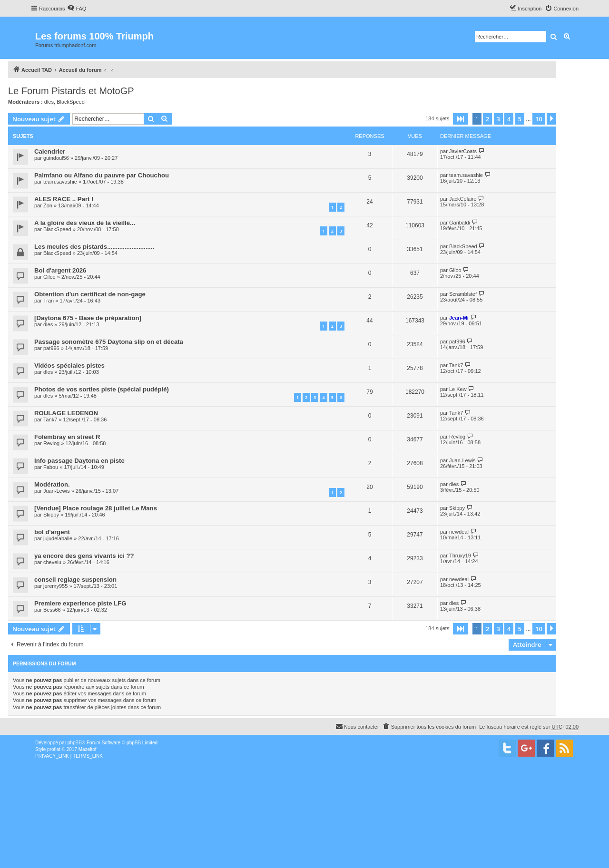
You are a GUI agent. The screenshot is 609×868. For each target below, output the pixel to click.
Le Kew (458, 389)
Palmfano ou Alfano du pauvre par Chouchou (102, 175)
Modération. (52, 484)
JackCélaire (463, 199)
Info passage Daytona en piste (79, 461)
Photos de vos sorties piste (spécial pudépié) (102, 389)
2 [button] (487, 119)
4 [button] (509, 119)
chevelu (52, 562)
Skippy (51, 515)
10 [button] (539, 119)
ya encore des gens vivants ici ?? (84, 556)
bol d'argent (52, 532)
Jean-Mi (459, 318)
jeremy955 (55, 586)
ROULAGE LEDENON (66, 413)
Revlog (51, 443)
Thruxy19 (460, 556)
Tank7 (456, 365)
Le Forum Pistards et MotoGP (71, 91)
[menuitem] (77, 9)
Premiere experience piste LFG (80, 603)
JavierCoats (463, 151)
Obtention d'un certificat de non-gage (90, 294)
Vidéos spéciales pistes (69, 366)
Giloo (49, 277)
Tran (49, 301)
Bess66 (52, 610)
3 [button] (498, 119)
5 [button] (520, 119)
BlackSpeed (71, 102)
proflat (54, 749)
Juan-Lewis (462, 460)
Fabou (51, 467)
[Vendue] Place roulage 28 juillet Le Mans (96, 508)
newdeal (459, 532)
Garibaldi (460, 223)
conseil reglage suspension (75, 580)
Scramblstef (463, 294)
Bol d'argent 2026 (60, 270)
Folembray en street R (67, 437)
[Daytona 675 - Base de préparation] (88, 318)
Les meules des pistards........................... (94, 247)
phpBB (75, 743)
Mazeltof (88, 749)
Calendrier (50, 151)
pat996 (51, 348)
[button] (461, 119)
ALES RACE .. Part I (64, 199)
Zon (48, 205)
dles (49, 102)
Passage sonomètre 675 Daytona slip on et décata (109, 342)
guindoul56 (56, 158)
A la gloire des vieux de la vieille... (85, 223)
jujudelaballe (58, 538)
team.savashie (60, 182)
